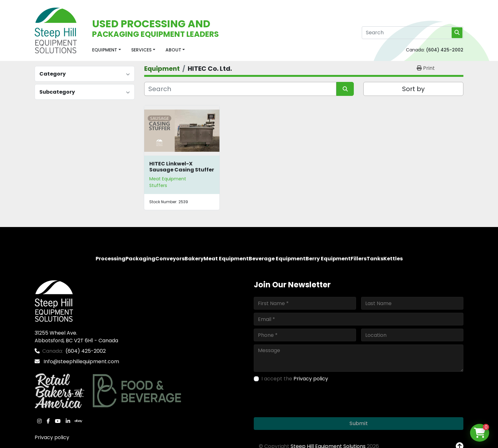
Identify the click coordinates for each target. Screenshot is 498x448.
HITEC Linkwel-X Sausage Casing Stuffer (182, 167)
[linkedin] (68, 421)
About (173, 50)
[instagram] (39, 421)
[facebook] (48, 421)
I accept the (295, 379)
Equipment (105, 50)
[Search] (413, 33)
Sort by (413, 89)
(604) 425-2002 (445, 50)
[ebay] (78, 421)
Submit (359, 423)
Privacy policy (52, 437)
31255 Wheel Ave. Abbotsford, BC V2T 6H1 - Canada (76, 337)
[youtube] (58, 421)
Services (141, 50)
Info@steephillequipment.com (81, 361)
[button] (107, 50)
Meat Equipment (168, 179)
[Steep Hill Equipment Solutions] (54, 301)
